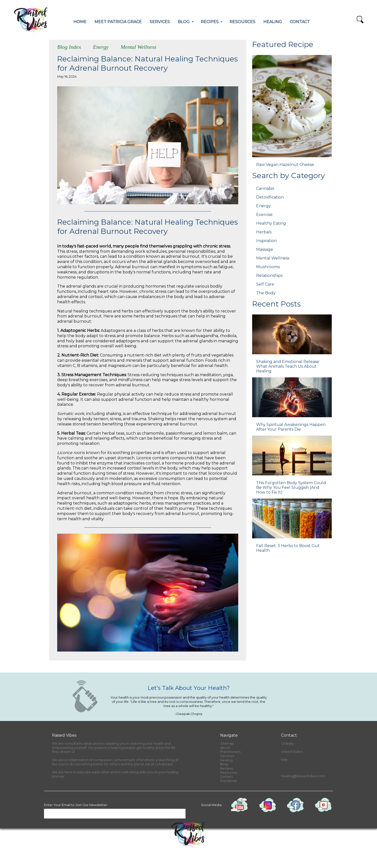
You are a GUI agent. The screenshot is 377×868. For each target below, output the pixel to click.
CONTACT (300, 22)
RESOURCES (242, 22)
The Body (266, 293)
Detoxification (270, 197)
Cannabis (265, 188)
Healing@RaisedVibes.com (303, 776)
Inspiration (266, 241)
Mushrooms (268, 267)
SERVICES (160, 22)
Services (227, 756)
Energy (101, 47)
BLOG (184, 22)
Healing (226, 760)
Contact (227, 777)
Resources (229, 773)
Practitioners (230, 752)
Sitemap (227, 743)
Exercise (264, 215)
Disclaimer (229, 781)
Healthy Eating (271, 223)
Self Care (265, 284)
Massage (265, 249)
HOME (80, 22)
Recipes (227, 768)
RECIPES (210, 22)
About (225, 748)
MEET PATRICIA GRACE (118, 22)
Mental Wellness (139, 47)
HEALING (273, 22)
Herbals (264, 232)
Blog (224, 764)
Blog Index (69, 47)
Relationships (269, 276)
